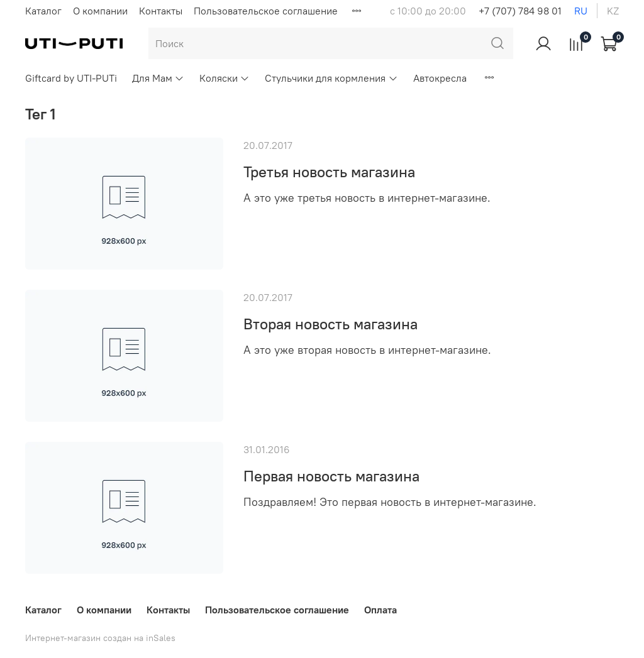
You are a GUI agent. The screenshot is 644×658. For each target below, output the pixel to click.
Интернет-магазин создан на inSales (100, 638)
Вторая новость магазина (330, 324)
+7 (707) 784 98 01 (520, 11)
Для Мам (158, 78)
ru (581, 11)
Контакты (161, 11)
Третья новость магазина (329, 172)
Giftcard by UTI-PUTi (71, 78)
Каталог (43, 11)
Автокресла (440, 78)
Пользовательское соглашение (266, 11)
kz (613, 11)
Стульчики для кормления (331, 78)
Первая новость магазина (331, 476)
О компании (100, 11)
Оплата (380, 610)
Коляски (225, 78)
